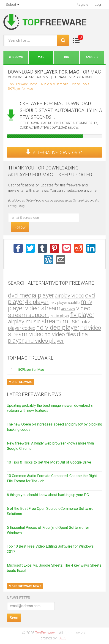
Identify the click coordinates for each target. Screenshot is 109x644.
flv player (82, 315)
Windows (16, 57)
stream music (60, 321)
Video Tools (81, 84)
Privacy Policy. (17, 206)
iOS (67, 57)
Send (14, 618)
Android (92, 57)
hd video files (60, 334)
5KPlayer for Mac (20, 89)
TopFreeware (45, 633)
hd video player (58, 327)
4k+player (68, 309)
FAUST (63, 638)
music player (60, 316)
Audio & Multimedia (55, 84)
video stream (43, 308)
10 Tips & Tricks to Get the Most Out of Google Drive (49, 462)
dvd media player (31, 295)
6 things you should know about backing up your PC (48, 495)
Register (83, 5)
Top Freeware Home (23, 84)
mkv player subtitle (65, 303)
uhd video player (44, 341)
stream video (26, 334)
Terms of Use (81, 201)
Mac (41, 57)
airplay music (24, 321)
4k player (37, 302)
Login (99, 5)
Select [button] (12, 5)
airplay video (70, 296)
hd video (91, 328)
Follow (20, 227)
